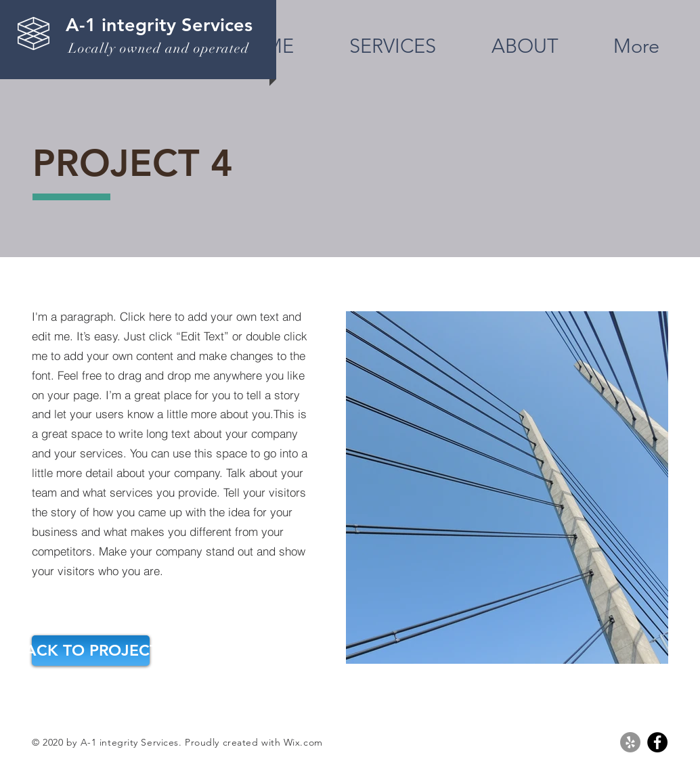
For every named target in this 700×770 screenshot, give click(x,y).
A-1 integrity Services (159, 25)
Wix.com (303, 742)
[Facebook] (657, 742)
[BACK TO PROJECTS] (91, 651)
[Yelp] (630, 742)
